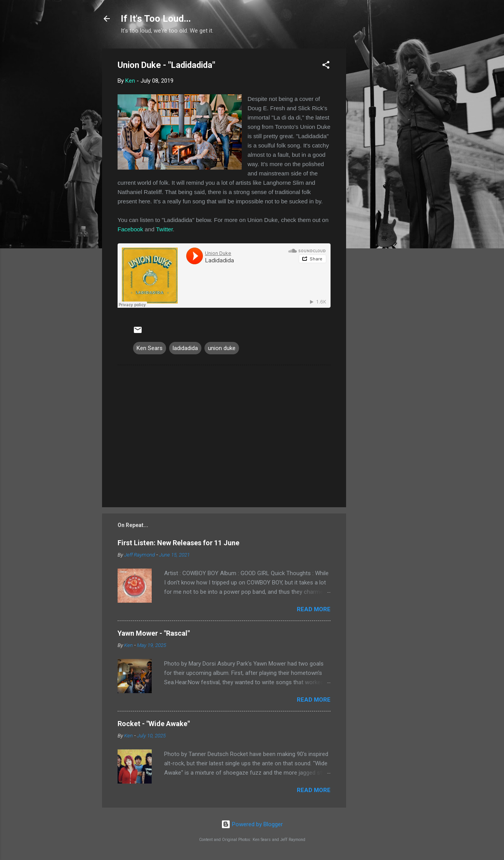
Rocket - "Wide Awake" (154, 724)
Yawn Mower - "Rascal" (154, 633)
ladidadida (185, 348)
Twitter (164, 229)
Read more (314, 609)
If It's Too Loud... (156, 19)
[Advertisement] (377, 165)
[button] (326, 66)
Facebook (130, 229)
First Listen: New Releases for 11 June (178, 543)
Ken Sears (150, 348)
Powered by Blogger (252, 824)
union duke (222, 348)
